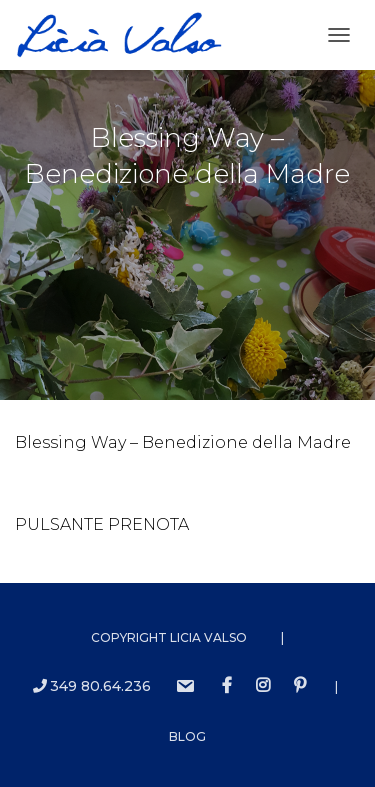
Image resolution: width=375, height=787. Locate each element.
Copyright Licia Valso (169, 637)
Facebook (227, 686)
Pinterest (300, 686)
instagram (263, 686)
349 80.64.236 (92, 686)
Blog (187, 736)
